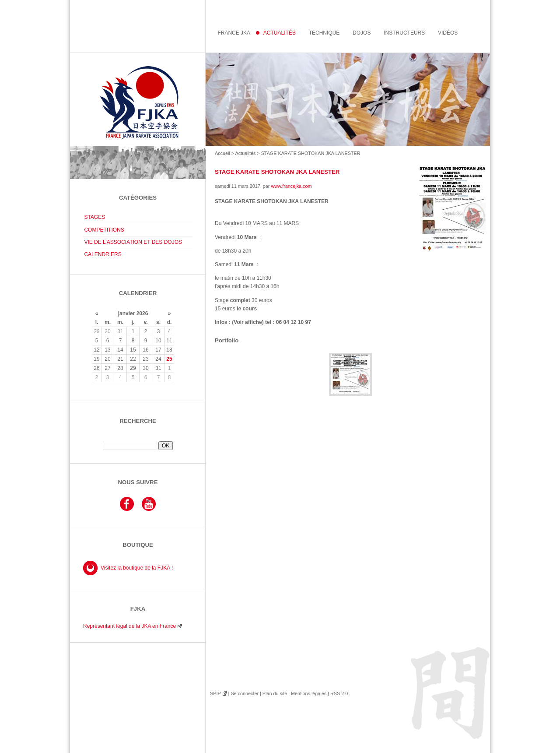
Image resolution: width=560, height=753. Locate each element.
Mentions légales (309, 693)
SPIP (215, 693)
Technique (324, 33)
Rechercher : (138, 438)
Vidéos (448, 33)
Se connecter (245, 693)
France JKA (234, 33)
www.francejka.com (291, 186)
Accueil (222, 153)
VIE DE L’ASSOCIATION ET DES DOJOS (133, 242)
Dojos (362, 33)
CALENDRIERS (103, 254)
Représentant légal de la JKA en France (129, 626)
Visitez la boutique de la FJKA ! (137, 568)
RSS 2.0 (339, 693)
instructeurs (404, 33)
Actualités (246, 153)
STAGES (94, 217)
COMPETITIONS (104, 230)
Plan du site (275, 693)
